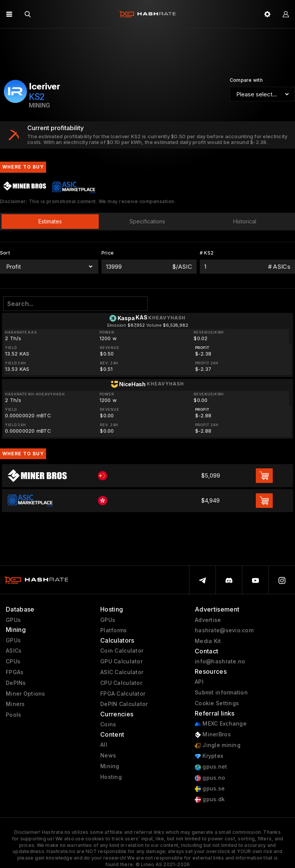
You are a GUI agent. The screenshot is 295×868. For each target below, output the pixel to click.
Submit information (221, 693)
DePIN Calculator (124, 704)
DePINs (16, 683)
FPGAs (15, 672)
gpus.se (210, 789)
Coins (108, 724)
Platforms (114, 630)
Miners (15, 704)
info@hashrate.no (220, 661)
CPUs (13, 661)
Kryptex (209, 756)
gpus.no (210, 778)
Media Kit (208, 641)
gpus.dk (210, 799)
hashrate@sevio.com (224, 630)
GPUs (13, 620)
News (108, 756)
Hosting (111, 777)
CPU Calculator (121, 683)
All (104, 745)
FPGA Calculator (123, 694)
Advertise (208, 620)
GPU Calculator (121, 661)
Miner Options (26, 694)
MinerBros (213, 735)
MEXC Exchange (221, 724)
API (199, 682)
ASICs (14, 651)
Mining (110, 766)
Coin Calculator (122, 651)
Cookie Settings (217, 703)
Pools (13, 715)
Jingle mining (218, 745)
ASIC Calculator (122, 672)
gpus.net (211, 767)
